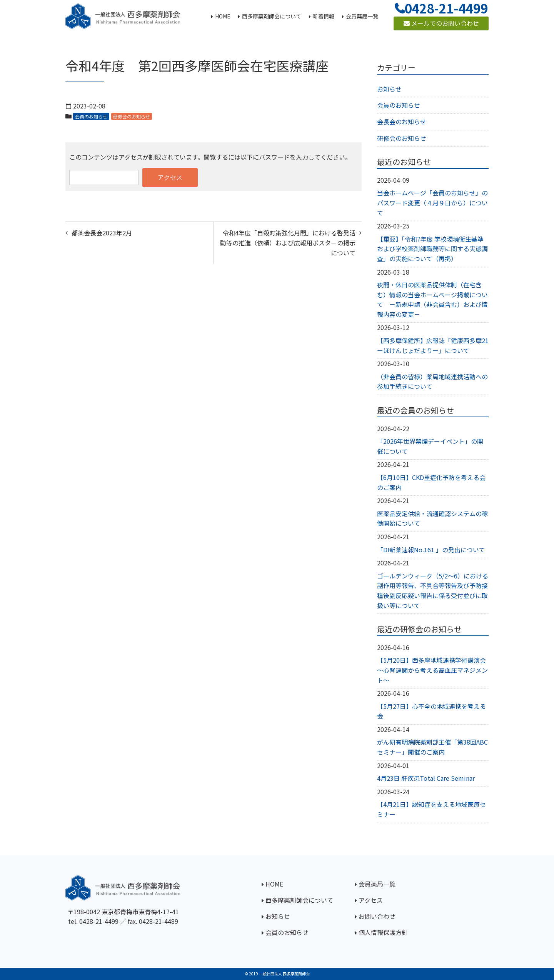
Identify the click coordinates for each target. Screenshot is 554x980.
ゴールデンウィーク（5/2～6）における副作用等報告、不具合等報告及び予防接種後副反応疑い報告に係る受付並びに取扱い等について (433, 591)
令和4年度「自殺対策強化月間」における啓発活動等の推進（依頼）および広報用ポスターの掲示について (288, 242)
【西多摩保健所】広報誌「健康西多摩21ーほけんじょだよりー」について (433, 345)
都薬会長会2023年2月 (102, 233)
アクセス (371, 900)
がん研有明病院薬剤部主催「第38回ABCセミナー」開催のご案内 (432, 747)
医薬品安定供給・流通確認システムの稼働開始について (432, 518)
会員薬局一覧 (377, 884)
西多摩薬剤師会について (299, 900)
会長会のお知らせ (402, 122)
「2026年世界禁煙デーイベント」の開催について (430, 446)
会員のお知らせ (91, 116)
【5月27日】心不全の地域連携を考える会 (431, 711)
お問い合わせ (377, 916)
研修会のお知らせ (132, 116)
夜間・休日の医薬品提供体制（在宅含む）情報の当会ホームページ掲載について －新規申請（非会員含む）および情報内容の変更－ (432, 299)
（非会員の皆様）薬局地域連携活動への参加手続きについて (432, 382)
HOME (274, 884)
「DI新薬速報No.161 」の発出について (431, 550)
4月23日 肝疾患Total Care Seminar (426, 778)
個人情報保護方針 (383, 932)
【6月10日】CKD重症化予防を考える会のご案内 (431, 482)
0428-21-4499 (99, 921)
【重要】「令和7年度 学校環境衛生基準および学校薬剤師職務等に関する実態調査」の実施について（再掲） (432, 249)
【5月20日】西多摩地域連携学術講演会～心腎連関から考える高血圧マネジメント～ (432, 670)
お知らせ (389, 89)
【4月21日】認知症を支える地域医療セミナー (431, 809)
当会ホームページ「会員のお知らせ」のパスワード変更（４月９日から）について (432, 202)
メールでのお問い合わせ (441, 23)
